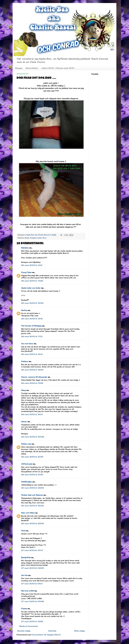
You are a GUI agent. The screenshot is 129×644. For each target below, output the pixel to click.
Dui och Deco (27, 344)
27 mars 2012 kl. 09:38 (33, 601)
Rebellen (25, 248)
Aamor (24, 422)
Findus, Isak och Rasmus (32, 495)
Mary (23, 390)
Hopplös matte (36, 238)
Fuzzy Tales (26, 272)
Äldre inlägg (79, 631)
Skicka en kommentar (29, 626)
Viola (23, 531)
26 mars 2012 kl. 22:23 (32, 488)
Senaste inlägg (24, 631)
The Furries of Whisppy (31, 326)
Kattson (25, 361)
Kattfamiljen (27, 482)
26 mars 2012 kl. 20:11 (32, 414)
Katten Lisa (26, 444)
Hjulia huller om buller (31, 288)
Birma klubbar (32, 68)
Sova (44, 238)
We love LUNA (28, 591)
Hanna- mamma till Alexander (34, 377)
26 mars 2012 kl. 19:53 (32, 383)
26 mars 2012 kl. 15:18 (32, 319)
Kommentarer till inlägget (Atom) (46, 635)
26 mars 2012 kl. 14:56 (32, 281)
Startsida (52, 631)
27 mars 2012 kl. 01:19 (32, 550)
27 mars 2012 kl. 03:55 (33, 568)
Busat (27, 238)
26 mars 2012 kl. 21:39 (32, 457)
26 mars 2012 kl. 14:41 (32, 265)
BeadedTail (26, 557)
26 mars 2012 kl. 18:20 (32, 370)
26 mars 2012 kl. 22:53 (32, 523)
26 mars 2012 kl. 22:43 (32, 506)
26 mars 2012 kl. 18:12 (32, 354)
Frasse (24, 609)
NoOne (24, 310)
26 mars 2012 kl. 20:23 (33, 437)
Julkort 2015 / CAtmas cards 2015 (58, 68)
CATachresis (27, 464)
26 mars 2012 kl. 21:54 (32, 475)
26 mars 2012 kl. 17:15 (32, 336)
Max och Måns (28, 513)
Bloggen (19, 68)
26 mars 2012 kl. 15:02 (32, 303)
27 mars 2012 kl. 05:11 (32, 584)
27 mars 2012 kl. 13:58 (32, 621)
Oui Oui (24, 575)
